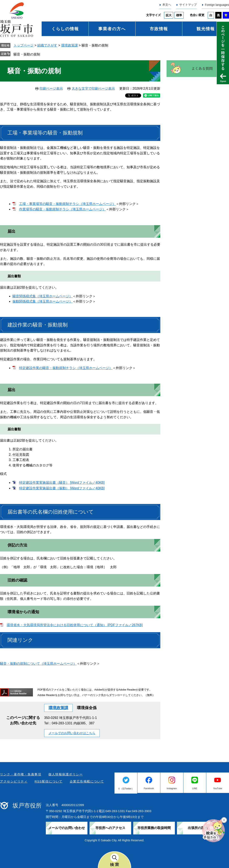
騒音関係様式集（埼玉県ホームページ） (42, 296)
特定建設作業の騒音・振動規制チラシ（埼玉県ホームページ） (66, 368)
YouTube (218, 788)
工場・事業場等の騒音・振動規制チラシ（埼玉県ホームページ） (67, 204)
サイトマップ (188, 5)
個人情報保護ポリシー (65, 774)
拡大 (169, 15)
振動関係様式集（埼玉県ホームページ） (42, 301)
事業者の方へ (112, 29)
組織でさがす (47, 45)
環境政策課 (70, 45)
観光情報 (206, 29)
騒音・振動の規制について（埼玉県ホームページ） (38, 664)
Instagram (172, 788)
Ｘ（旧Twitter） (126, 789)
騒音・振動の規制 (27, 54)
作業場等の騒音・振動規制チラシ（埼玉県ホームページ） (62, 209)
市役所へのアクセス (110, 828)
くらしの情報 (65, 29)
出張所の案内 (198, 828)
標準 (179, 15)
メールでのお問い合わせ (67, 828)
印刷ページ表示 (51, 89)
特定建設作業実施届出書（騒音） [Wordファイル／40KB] (62, 483)
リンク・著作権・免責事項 (21, 774)
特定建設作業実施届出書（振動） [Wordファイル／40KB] (62, 488)
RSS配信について (49, 781)
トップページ (24, 45)
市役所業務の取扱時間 (154, 828)
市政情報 (159, 29)
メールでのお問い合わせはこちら (72, 733)
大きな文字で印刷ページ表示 (93, 89)
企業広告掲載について (87, 781)
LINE (195, 788)
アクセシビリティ (14, 781)
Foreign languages (217, 5)
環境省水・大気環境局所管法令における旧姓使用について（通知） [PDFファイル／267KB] (75, 625)
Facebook (149, 788)
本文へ (167, 5)
